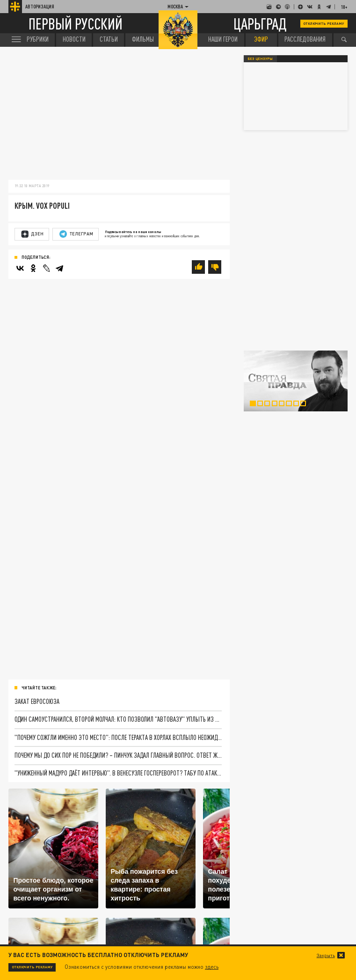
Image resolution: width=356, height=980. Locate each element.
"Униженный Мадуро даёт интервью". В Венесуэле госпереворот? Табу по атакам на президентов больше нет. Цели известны (118, 773)
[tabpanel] (296, 381)
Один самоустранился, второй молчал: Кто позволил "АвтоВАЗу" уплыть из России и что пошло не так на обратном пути (118, 719)
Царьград (260, 24)
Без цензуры (260, 59)
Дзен (32, 234)
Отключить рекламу (324, 24)
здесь (212, 967)
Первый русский (76, 23)
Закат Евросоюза (37, 702)
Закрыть (326, 955)
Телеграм (76, 234)
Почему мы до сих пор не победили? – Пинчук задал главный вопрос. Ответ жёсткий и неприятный (118, 755)
